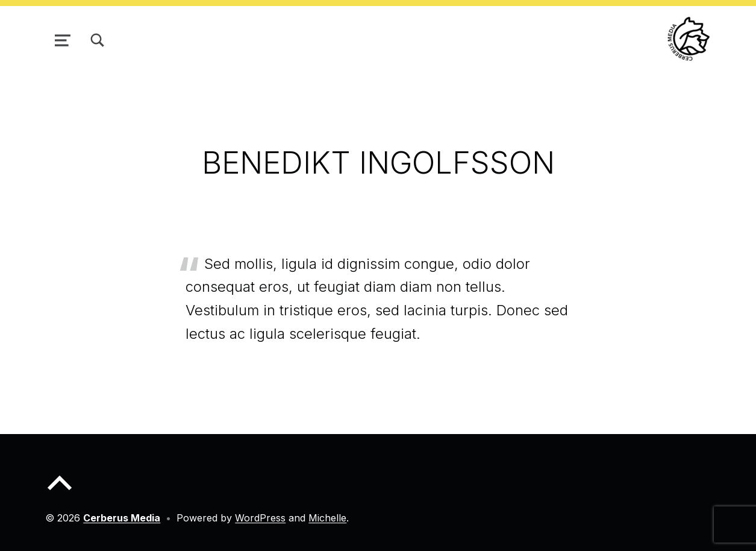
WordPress (260, 518)
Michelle (327, 518)
